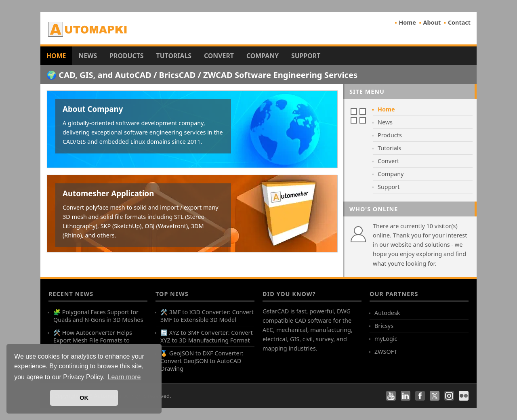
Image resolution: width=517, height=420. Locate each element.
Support (306, 56)
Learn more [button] (124, 377)
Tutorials (174, 56)
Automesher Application (108, 193)
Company (263, 56)
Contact (459, 22)
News (88, 56)
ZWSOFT (386, 352)
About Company (93, 109)
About (432, 22)
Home (407, 22)
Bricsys (384, 326)
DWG (344, 311)
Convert (219, 56)
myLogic (386, 339)
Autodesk (387, 313)
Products (126, 56)
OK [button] (84, 398)
